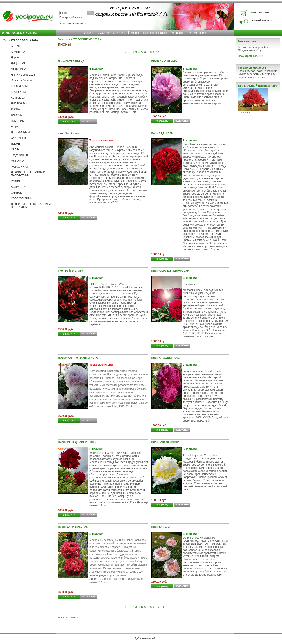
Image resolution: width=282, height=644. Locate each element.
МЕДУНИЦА (19, 69)
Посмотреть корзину (250, 56)
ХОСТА (15, 109)
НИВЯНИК (17, 121)
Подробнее (244, 113)
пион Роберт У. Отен (71, 271)
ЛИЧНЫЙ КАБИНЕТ (262, 21)
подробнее (89, 121)
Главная (88, 33)
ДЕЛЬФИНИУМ (20, 132)
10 (157, 52)
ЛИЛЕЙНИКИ (19, 104)
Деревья (16, 58)
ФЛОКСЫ (17, 115)
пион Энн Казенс (69, 134)
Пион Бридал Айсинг (165, 442)
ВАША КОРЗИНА (260, 13)
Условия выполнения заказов (149, 33)
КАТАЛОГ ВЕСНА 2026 (23, 40)
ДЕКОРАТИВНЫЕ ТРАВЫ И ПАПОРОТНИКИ (28, 174)
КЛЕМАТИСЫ (19, 86)
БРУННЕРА (18, 52)
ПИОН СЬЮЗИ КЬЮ (164, 62)
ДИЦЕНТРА (18, 63)
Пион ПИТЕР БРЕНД (71, 62)
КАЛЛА (15, 149)
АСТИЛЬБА (18, 98)
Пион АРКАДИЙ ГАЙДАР (167, 358)
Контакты (177, 33)
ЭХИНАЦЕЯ (18, 138)
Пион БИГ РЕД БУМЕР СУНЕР (77, 442)
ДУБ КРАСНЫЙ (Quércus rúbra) (258, 86)
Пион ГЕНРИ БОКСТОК (73, 527)
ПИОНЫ (16, 144)
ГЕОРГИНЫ (18, 92)
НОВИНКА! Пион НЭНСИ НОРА (78, 358)
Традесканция (20, 155)
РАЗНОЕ (16, 181)
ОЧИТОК (16, 193)
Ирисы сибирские (22, 81)
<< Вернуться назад (68, 618)
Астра (15, 126)
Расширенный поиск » (71, 17)
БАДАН (16, 46)
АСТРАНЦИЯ (19, 187)
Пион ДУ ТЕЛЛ (161, 527)
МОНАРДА (18, 161)
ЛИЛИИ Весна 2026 (23, 75)
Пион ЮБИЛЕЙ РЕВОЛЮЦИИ (170, 271)
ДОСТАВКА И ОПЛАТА (112, 33)
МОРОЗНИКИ (19, 167)
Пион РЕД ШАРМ (162, 134)
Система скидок (197, 33)
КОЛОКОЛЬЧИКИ (22, 198)
